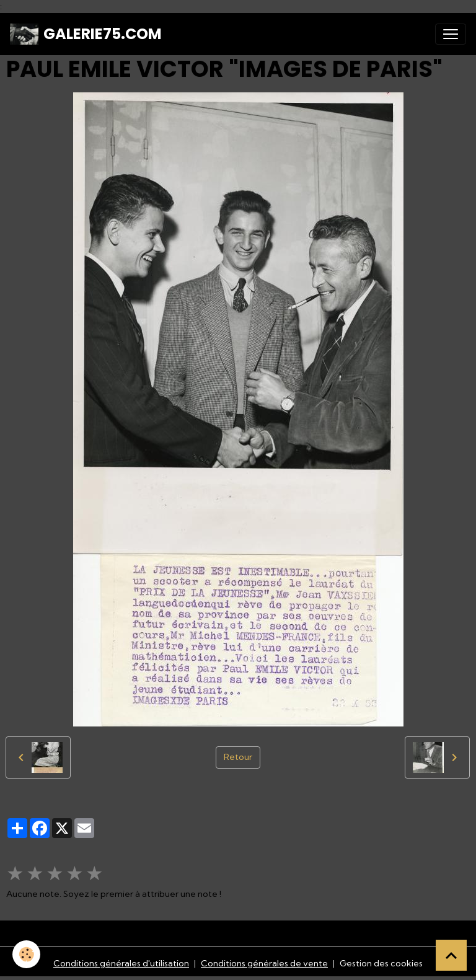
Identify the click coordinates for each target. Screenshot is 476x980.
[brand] (86, 34)
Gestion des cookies (381, 963)
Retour (238, 757)
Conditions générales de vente (264, 963)
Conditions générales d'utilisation (121, 963)
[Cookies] (26, 954)
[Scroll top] (451, 955)
